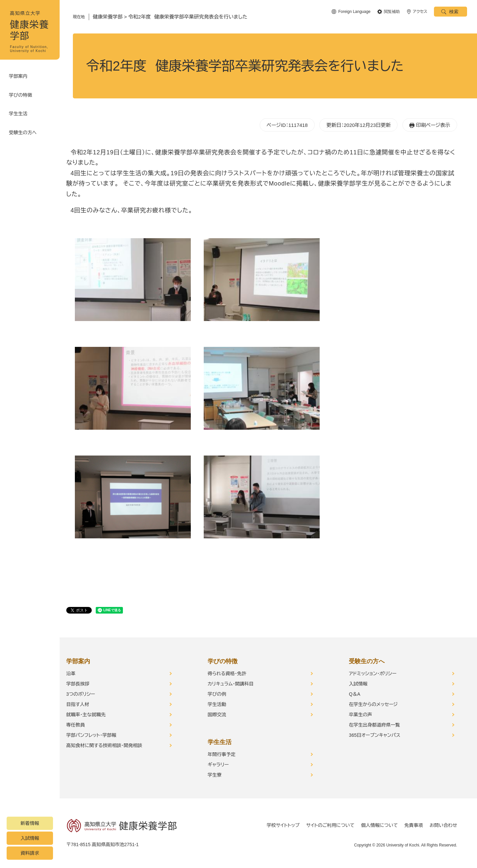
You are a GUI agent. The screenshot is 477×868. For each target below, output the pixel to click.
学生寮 (215, 775)
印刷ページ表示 (433, 125)
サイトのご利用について (330, 825)
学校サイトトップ (283, 825)
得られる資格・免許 (227, 674)
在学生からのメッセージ (373, 704)
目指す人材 (78, 704)
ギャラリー (218, 765)
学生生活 (19, 109)
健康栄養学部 (108, 17)
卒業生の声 (360, 715)
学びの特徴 (22, 93)
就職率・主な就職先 (86, 715)
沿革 (71, 674)
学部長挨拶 (78, 684)
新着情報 (30, 823)
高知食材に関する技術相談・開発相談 (104, 745)
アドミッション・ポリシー (373, 674)
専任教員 (76, 725)
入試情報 (30, 838)
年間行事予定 (222, 754)
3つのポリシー (81, 694)
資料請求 (30, 853)
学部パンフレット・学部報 (91, 735)
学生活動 (217, 704)
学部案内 (19, 76)
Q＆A (354, 694)
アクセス (420, 12)
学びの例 (217, 694)
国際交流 (217, 715)
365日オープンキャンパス (374, 735)
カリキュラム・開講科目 (231, 684)
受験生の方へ (24, 126)
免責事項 (414, 825)
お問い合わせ (443, 825)
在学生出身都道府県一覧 (374, 725)
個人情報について (379, 825)
